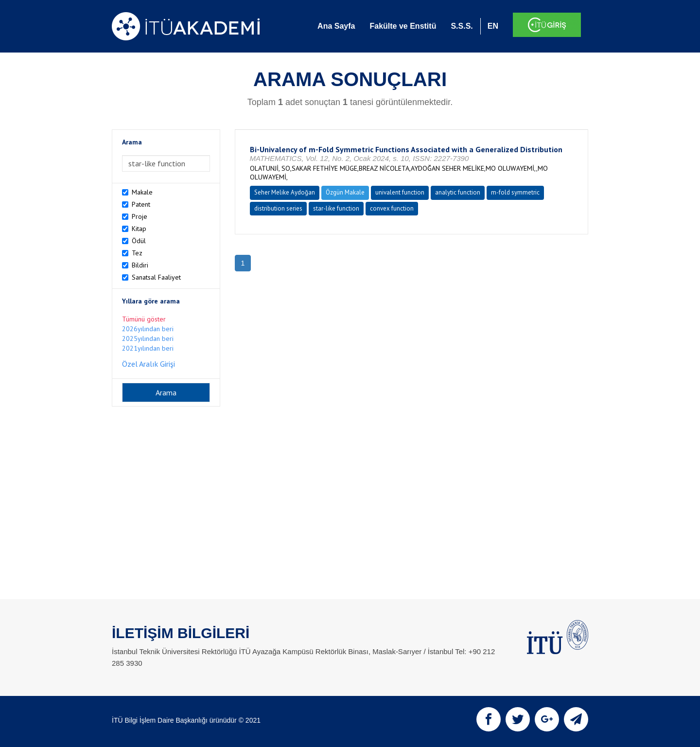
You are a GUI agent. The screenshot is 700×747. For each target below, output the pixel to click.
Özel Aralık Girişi (149, 364)
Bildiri (140, 265)
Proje (140, 216)
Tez (137, 253)
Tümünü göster (144, 319)
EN (493, 26)
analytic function (458, 192)
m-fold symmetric (515, 192)
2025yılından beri (148, 338)
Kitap (139, 229)
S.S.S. (462, 26)
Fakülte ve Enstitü (403, 26)
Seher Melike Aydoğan (285, 192)
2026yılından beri (148, 329)
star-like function (336, 208)
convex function (392, 208)
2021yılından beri (148, 348)
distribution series (278, 208)
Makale (142, 192)
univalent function (400, 192)
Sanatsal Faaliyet (156, 277)
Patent (141, 204)
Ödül (139, 241)
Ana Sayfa (336, 26)
